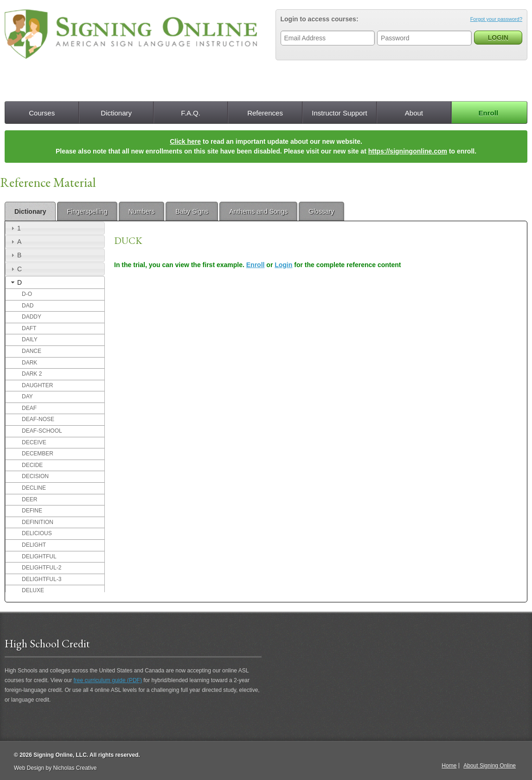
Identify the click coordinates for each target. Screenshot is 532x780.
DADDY (32, 317)
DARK (29, 363)
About (414, 113)
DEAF (29, 408)
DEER (29, 499)
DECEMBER (38, 454)
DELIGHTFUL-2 (42, 568)
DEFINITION (38, 522)
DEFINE (32, 511)
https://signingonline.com (408, 151)
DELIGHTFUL (39, 556)
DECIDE (32, 465)
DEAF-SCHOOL (42, 431)
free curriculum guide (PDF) (108, 680)
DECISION (35, 476)
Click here (185, 141)
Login (283, 265)
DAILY (30, 339)
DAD (28, 306)
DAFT (29, 328)
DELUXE (33, 590)
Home (449, 766)
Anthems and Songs (258, 211)
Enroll (489, 113)
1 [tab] (15, 228)
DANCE (32, 351)
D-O (27, 294)
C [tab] (15, 269)
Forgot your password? (496, 19)
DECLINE (34, 488)
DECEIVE (34, 442)
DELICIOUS (37, 533)
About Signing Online (490, 766)
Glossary (321, 211)
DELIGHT (34, 545)
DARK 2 (32, 374)
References (265, 113)
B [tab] (15, 255)
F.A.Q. (191, 113)
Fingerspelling (87, 211)
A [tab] (15, 242)
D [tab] (15, 282)
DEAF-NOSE (38, 419)
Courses (42, 113)
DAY (27, 396)
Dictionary (116, 113)
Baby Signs (192, 211)
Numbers (142, 211)
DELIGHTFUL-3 (42, 579)
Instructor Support (339, 113)
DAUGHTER (37, 385)
